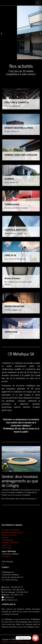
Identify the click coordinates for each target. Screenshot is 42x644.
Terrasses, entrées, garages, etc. (15, 233)
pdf (3, 556)
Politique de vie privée (9, 642)
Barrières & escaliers (9, 535)
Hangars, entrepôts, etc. (13, 106)
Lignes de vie (6, 545)
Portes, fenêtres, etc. (11, 182)
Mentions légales (25, 642)
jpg (7, 556)
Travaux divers (7, 547)
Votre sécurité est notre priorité (15, 259)
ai (10, 556)
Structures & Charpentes (11, 530)
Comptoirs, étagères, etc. (13, 310)
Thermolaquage (7, 540)
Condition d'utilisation (32, 639)
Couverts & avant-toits (10, 542)
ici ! (36, 498)
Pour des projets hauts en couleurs (16, 208)
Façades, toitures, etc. (12, 131)
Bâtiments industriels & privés (12, 532)
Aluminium (5, 537)
